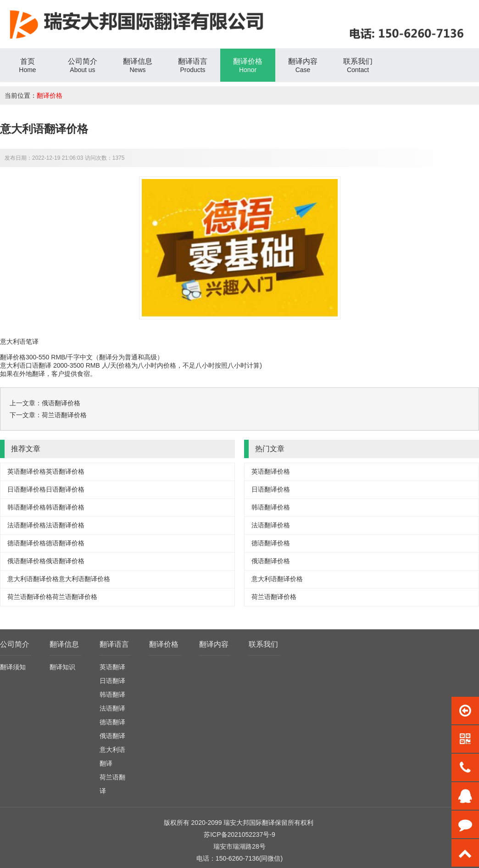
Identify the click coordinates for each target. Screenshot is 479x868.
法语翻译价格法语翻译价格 (46, 525)
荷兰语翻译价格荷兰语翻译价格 (52, 597)
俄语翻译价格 (61, 403)
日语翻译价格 (271, 489)
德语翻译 (112, 722)
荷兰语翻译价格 (64, 415)
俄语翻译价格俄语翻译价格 (46, 561)
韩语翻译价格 (271, 507)
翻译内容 (214, 644)
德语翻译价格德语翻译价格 (46, 543)
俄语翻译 (112, 736)
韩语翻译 (112, 694)
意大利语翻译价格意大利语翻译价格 (59, 579)
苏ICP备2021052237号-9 (239, 834)
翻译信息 (64, 644)
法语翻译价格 (271, 525)
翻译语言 (114, 644)
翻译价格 (50, 95)
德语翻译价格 (271, 543)
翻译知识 (62, 667)
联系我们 (263, 644)
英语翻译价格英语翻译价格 (46, 471)
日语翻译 (112, 681)
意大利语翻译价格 (277, 579)
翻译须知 (13, 667)
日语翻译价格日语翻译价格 (46, 489)
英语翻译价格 (271, 471)
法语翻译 (112, 708)
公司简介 (15, 644)
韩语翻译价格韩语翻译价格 (46, 507)
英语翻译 (112, 667)
